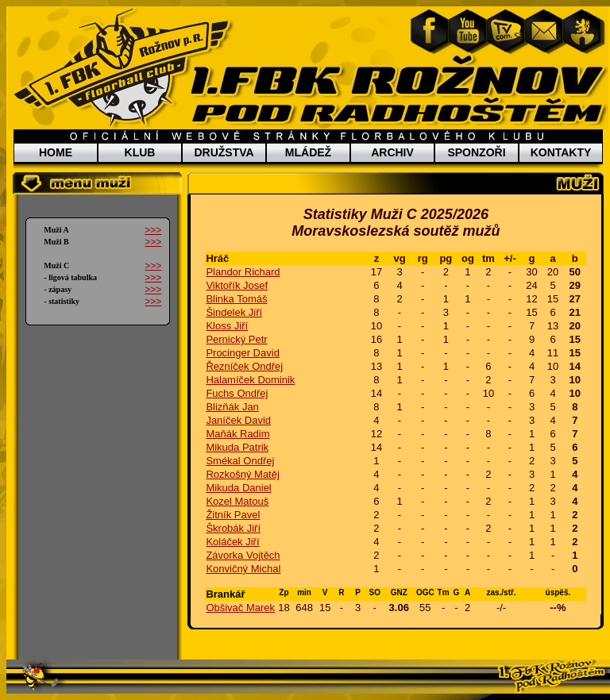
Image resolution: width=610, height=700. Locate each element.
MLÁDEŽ (308, 152)
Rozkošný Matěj (242, 474)
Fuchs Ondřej (237, 393)
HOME (56, 152)
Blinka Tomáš (236, 299)
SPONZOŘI (476, 152)
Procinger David (243, 353)
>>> (153, 230)
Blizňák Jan (232, 407)
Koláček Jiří (232, 542)
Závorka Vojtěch (243, 555)
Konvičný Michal (243, 569)
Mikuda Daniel (238, 488)
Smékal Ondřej (240, 461)
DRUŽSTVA (224, 152)
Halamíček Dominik (250, 380)
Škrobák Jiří (233, 528)
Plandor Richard (243, 272)
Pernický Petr (236, 339)
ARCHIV (392, 152)
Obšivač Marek (240, 608)
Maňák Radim (237, 434)
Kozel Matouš (237, 501)
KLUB (140, 152)
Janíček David (238, 420)
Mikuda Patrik (237, 447)
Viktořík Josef (237, 285)
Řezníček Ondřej (244, 366)
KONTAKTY (561, 152)
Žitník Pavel (233, 515)
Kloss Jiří (227, 326)
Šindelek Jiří (234, 312)
